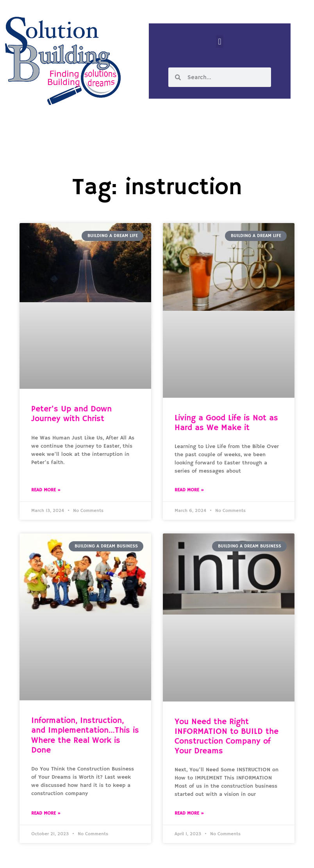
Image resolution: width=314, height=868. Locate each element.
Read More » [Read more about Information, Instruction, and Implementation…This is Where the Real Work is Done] (46, 813)
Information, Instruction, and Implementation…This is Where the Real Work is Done (85, 735)
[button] (220, 42)
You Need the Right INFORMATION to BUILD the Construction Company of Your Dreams (227, 737)
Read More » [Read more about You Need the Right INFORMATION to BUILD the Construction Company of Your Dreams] (189, 813)
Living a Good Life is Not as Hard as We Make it (226, 423)
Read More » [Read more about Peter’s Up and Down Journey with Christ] (46, 490)
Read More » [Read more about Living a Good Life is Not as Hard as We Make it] (189, 490)
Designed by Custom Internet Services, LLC (211, 856)
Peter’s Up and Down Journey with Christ (71, 414)
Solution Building (119, 856)
